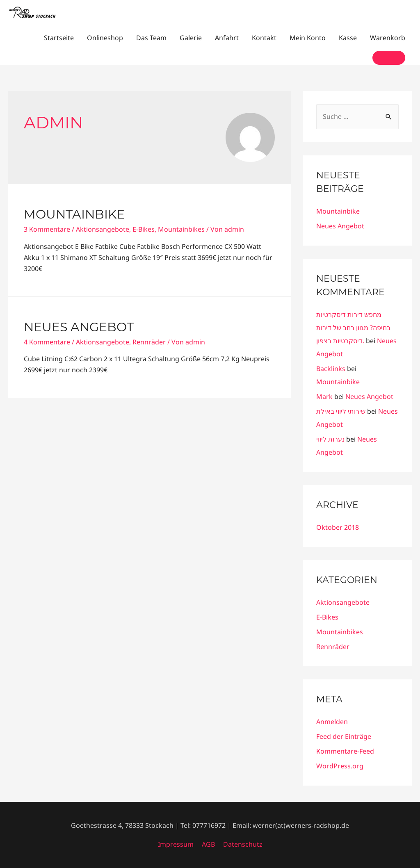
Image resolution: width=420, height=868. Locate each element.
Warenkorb (388, 38)
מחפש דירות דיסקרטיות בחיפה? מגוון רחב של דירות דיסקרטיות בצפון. (353, 328)
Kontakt (264, 38)
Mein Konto (308, 38)
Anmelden (332, 722)
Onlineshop (105, 38)
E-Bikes (144, 229)
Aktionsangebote (103, 229)
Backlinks (331, 369)
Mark (324, 396)
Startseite (59, 38)
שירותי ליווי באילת (341, 411)
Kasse (348, 38)
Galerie (191, 38)
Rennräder (149, 342)
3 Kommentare (47, 229)
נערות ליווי (330, 439)
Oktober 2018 (338, 527)
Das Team (151, 38)
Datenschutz (243, 844)
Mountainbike (74, 214)
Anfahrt (227, 38)
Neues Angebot (79, 327)
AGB (208, 844)
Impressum (176, 844)
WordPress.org (340, 766)
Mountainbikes (181, 229)
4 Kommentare (47, 342)
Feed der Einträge (344, 736)
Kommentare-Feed (345, 751)
